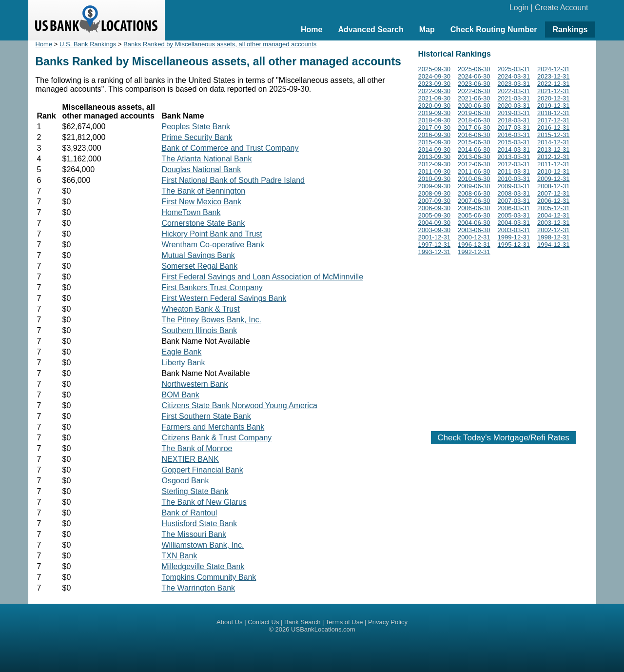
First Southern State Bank (206, 416)
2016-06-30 (474, 135)
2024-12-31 (554, 69)
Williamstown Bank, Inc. (203, 545)
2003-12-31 (554, 223)
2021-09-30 (435, 98)
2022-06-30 (474, 91)
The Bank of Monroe (197, 448)
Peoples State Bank (196, 127)
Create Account (561, 8)
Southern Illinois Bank (200, 330)
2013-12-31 (554, 149)
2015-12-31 (554, 135)
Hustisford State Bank (200, 524)
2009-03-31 (514, 186)
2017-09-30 (435, 128)
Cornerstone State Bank (204, 223)
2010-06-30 (474, 179)
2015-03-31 (514, 142)
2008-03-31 (514, 193)
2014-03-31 (514, 149)
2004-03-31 (514, 223)
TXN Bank (180, 556)
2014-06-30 (474, 149)
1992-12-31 (474, 252)
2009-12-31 (554, 179)
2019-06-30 (474, 113)
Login (519, 8)
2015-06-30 (474, 142)
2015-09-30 (435, 142)
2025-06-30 (474, 69)
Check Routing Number (494, 30)
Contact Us (263, 622)
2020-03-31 (514, 106)
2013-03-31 (514, 157)
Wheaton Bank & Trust (201, 309)
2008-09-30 (435, 193)
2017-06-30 (474, 128)
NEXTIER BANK (190, 459)
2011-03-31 (514, 171)
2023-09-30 (435, 84)
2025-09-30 (435, 69)
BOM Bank (181, 395)
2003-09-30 (435, 230)
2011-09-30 (435, 171)
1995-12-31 (514, 245)
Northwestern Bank (195, 384)
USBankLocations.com (323, 629)
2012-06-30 (474, 164)
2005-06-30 (474, 215)
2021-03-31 (514, 98)
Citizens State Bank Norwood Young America (240, 405)
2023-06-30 (474, 84)
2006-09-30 (435, 208)
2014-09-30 (435, 149)
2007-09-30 (435, 201)
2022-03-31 (514, 91)
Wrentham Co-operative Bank (213, 245)
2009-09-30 (435, 186)
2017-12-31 (554, 120)
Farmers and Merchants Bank (213, 427)
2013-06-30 (474, 157)
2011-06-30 (474, 171)
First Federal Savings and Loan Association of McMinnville (263, 277)
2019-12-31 (554, 106)
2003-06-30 (474, 230)
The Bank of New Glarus (204, 502)
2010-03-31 (514, 179)
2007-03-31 (514, 201)
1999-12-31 (514, 237)
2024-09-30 (435, 76)
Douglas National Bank (202, 169)
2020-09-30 (435, 106)
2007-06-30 (474, 201)
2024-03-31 (514, 76)
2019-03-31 (514, 113)
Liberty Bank (184, 363)
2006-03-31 (514, 208)
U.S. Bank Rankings (88, 44)
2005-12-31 (554, 208)
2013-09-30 (435, 157)
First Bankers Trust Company (212, 287)
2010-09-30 (435, 179)
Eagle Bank (182, 352)
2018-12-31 (554, 113)
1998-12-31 (554, 237)
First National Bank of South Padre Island (234, 180)
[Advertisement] (504, 341)
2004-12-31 (554, 215)
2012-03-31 (514, 164)
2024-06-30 (474, 76)
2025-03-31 (514, 69)
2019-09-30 (435, 113)
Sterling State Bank (195, 491)
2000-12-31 (474, 237)
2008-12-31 (554, 186)
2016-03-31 (514, 135)
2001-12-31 (435, 237)
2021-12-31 (554, 91)
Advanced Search (370, 30)
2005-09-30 (435, 215)
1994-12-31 (554, 245)
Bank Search (302, 622)
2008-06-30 (474, 193)
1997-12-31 (435, 245)
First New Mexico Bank (202, 202)
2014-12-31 (554, 142)
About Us (229, 622)
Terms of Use (344, 622)
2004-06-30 (474, 223)
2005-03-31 (514, 215)
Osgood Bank (185, 481)
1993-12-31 (435, 252)
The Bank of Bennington (204, 191)
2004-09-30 (435, 223)
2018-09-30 (435, 120)
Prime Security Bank (197, 137)
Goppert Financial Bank (203, 470)
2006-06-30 (474, 208)
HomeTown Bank (191, 212)
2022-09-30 (435, 91)
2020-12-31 (554, 98)
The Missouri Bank (194, 534)
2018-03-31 (514, 120)
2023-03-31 (514, 84)
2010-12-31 (554, 171)
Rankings (570, 30)
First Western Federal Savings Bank (224, 298)
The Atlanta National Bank (207, 159)
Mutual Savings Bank (198, 255)
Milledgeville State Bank (203, 566)
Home (312, 30)
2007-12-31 (554, 193)
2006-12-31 (554, 201)
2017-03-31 (514, 128)
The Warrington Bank (199, 588)
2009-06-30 (474, 186)
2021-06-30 (474, 98)
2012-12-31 (554, 157)
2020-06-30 (474, 106)
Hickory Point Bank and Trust (212, 234)
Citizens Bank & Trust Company (217, 438)
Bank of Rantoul (190, 513)
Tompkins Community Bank (209, 577)
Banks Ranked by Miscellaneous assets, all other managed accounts (220, 44)
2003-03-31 (514, 230)
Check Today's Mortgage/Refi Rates (503, 438)
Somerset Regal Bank (200, 266)
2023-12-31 (554, 76)
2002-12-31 (554, 230)
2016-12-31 (554, 128)
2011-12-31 (554, 164)
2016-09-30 (435, 135)
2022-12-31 (554, 84)
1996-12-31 (474, 245)
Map (427, 30)
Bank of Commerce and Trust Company (230, 148)
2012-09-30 (435, 164)
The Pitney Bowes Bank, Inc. (212, 320)
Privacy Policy (388, 622)
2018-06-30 (474, 120)
